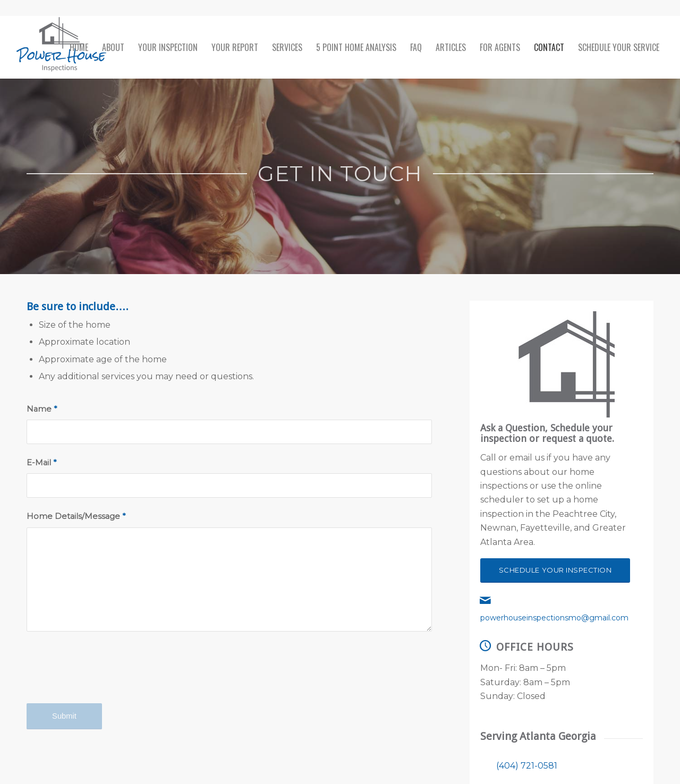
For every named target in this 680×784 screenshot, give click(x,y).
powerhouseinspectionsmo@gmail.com (554, 618)
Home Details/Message (76, 516)
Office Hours (535, 647)
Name (42, 409)
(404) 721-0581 (527, 766)
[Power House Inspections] (61, 47)
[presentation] (107, 677)
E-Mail (41, 463)
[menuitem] (79, 47)
